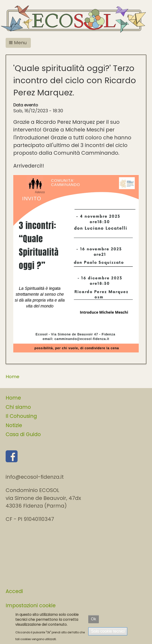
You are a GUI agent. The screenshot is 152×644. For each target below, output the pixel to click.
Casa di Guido (23, 434)
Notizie (14, 425)
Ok (94, 619)
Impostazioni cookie (31, 605)
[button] (18, 43)
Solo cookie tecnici (108, 631)
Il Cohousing (21, 416)
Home (12, 377)
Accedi (14, 591)
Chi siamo (18, 407)
